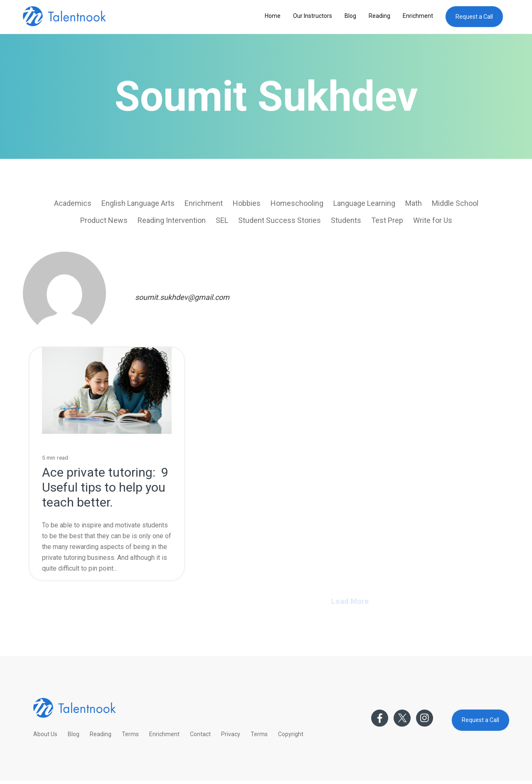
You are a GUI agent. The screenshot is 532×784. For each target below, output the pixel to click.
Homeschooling (297, 203)
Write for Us (433, 220)
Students (346, 220)
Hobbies (247, 203)
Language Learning (364, 203)
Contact (200, 734)
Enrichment (418, 16)
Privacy (231, 734)
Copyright (291, 734)
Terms (130, 734)
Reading (379, 16)
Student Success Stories (280, 220)
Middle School (455, 203)
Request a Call (474, 17)
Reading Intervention (172, 220)
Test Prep (387, 220)
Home (273, 16)
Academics (73, 203)
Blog (350, 16)
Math (414, 203)
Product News (104, 220)
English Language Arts (138, 203)
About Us (45, 734)
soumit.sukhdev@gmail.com (182, 297)
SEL (222, 220)
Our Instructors (313, 16)
